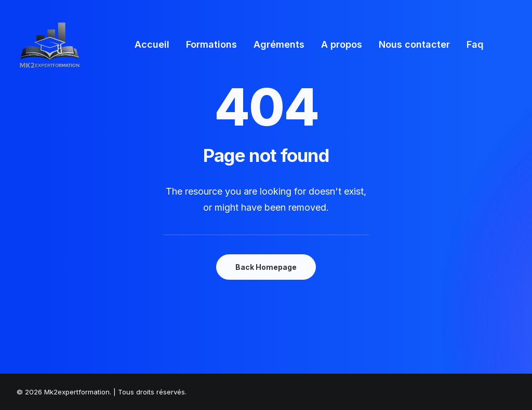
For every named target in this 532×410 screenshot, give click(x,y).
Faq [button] (475, 44)
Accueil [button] (152, 44)
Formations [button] (211, 44)
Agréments (279, 44)
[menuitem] (152, 45)
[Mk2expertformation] (50, 45)
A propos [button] (342, 44)
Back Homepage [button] (266, 267)
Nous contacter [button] (414, 44)
